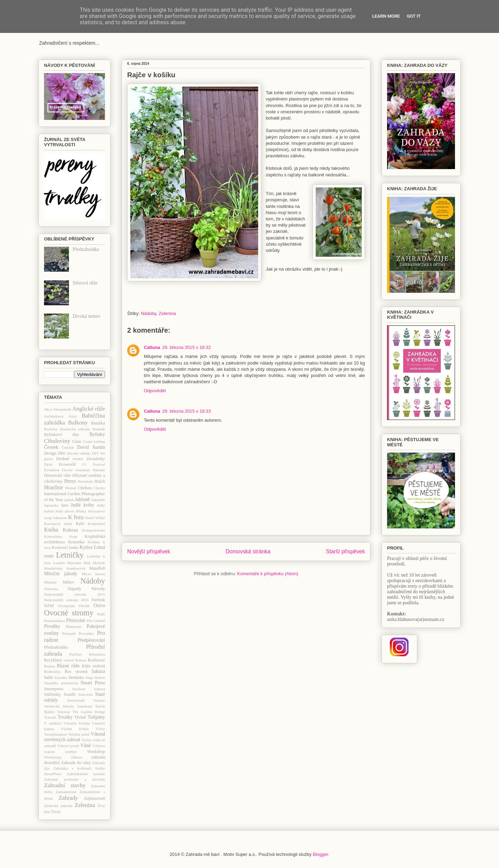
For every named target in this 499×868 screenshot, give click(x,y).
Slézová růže (85, 283)
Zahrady (68, 798)
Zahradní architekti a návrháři (75, 779)
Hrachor (54, 487)
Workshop (96, 752)
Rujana (50, 666)
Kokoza (70, 530)
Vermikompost (55, 734)
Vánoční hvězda (77, 723)
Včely (100, 729)
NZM (49, 606)
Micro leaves (93, 574)
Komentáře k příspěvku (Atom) (268, 574)
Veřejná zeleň (79, 734)
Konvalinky (53, 536)
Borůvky (51, 429)
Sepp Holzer (95, 677)
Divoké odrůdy (79, 453)
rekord (69, 660)
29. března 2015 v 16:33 (186, 411)
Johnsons (60, 518)
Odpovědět (155, 391)
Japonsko (51, 505)
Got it (414, 16)
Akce (48, 409)
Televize (64, 712)
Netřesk (98, 600)
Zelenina (167, 313)
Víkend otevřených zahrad (75, 737)
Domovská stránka (248, 551)
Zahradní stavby (65, 785)
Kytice (86, 547)
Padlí (101, 614)
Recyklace (53, 660)
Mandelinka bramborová (65, 568)
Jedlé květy (82, 505)
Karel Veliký (95, 518)
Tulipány (96, 717)
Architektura (54, 416)
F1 (84, 464)
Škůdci (49, 712)
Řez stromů (76, 672)
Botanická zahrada (75, 429)
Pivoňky (52, 626)
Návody (98, 589)
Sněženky (52, 694)
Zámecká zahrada (58, 806)
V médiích (53, 723)
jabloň (69, 500)
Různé (63, 666)
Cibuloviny (57, 441)
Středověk (52, 706)
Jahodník (98, 500)
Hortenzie (85, 481)
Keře (80, 524)
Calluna (152, 347)
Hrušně (71, 488)
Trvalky (65, 717)
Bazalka (98, 423)
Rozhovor (96, 660)
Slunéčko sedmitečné (61, 683)
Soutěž (69, 694)
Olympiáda (66, 606)
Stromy (99, 700)
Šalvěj (100, 706)
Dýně (48, 464)
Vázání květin (75, 729)
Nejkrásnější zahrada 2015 (75, 594)
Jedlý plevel (65, 511)
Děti (62, 453)
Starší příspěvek (345, 551)
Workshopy (53, 757)
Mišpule (50, 582)
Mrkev (69, 582)
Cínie (77, 441)
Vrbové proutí (68, 746)
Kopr (74, 536)
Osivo (99, 606)
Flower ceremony (76, 470)
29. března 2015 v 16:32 (186, 347)
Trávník (50, 717)
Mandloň (97, 568)
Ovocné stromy (69, 613)
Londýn (59, 563)
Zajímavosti (95, 798)
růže (76, 666)
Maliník (99, 563)
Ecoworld (67, 464)
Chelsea (85, 488)
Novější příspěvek (149, 551)
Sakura (98, 671)
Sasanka (61, 677)
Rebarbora (97, 654)
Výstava (99, 746)
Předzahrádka (86, 249)
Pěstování (76, 620)
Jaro (65, 505)
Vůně (86, 746)
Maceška (74, 563)
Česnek (51, 447)
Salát (48, 677)
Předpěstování (91, 640)
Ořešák (84, 606)
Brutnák (99, 429)
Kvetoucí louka (65, 547)
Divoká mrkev (87, 316)
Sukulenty (85, 706)
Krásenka (76, 542)
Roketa (81, 660)
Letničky (70, 555)
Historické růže (58, 475)
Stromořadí (76, 700)
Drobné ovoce (70, 459)
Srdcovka (85, 694)
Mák (87, 563)
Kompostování (94, 530)
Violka (86, 740)
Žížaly (56, 812)
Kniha (51, 530)
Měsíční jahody (61, 574)
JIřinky (81, 511)
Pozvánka (86, 633)
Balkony (78, 423)
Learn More (386, 16)
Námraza (51, 589)
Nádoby (149, 313)
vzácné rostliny (60, 752)
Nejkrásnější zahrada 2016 (66, 600)
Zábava (77, 757)
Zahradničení (66, 792)
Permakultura (54, 621)
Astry (73, 416)
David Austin (91, 447)
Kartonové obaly (58, 524)
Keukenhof (96, 524)
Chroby (99, 488)
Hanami (99, 470)
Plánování (74, 626)
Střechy (68, 706)
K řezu (76, 517)
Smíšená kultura (89, 689)
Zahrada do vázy (76, 763)
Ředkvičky (52, 672)
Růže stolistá (93, 666)
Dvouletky (96, 459)
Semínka (76, 677)
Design (50, 453)
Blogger (321, 854)
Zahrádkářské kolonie (86, 774)
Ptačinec (76, 654)
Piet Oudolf (96, 621)
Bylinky (97, 434)
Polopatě (69, 633)
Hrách (100, 481)
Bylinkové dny (62, 435)
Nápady (74, 589)
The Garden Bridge (89, 712)
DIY (95, 453)
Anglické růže (89, 409)
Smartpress (54, 689)
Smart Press (93, 683)
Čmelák (68, 447)
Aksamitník (62, 409)
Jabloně (82, 499)
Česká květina (94, 441)
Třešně (80, 717)
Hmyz (70, 481)
